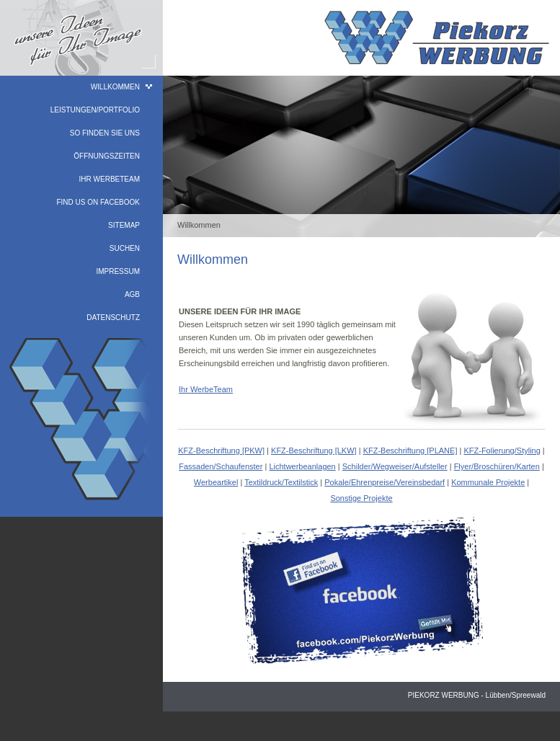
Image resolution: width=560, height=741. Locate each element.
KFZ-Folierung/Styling (502, 451)
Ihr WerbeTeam (110, 179)
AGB (132, 294)
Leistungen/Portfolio (95, 110)
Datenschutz (113, 318)
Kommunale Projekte (488, 482)
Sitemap (124, 225)
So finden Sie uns (105, 133)
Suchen (125, 248)
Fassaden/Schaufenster (221, 466)
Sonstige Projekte (361, 498)
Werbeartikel (216, 482)
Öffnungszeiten (107, 156)
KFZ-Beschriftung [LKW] (314, 451)
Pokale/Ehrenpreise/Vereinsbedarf (385, 482)
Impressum (118, 271)
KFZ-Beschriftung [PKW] (221, 451)
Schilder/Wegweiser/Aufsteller (395, 466)
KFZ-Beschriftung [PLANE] (410, 451)
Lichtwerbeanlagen (302, 466)
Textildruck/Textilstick (281, 482)
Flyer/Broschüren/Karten (497, 466)
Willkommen (115, 87)
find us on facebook (98, 202)
